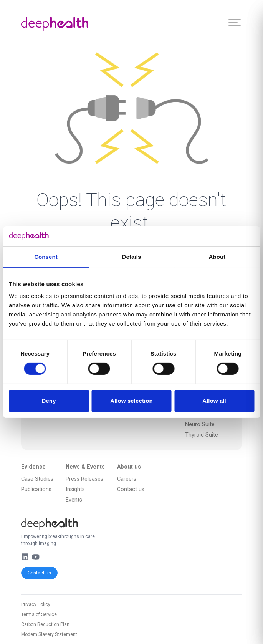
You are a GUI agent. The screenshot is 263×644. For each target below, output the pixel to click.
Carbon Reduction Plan (45, 624)
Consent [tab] (46, 257)
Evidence (33, 467)
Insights (75, 489)
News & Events (85, 467)
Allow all (214, 401)
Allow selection (131, 401)
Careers (127, 479)
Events (74, 500)
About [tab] (217, 257)
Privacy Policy (36, 604)
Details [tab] (132, 257)
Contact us (39, 573)
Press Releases (84, 479)
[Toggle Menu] (235, 23)
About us (129, 467)
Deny (49, 401)
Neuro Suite (200, 425)
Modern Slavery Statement (49, 634)
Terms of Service (39, 614)
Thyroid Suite (202, 435)
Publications (36, 489)
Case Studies (37, 479)
